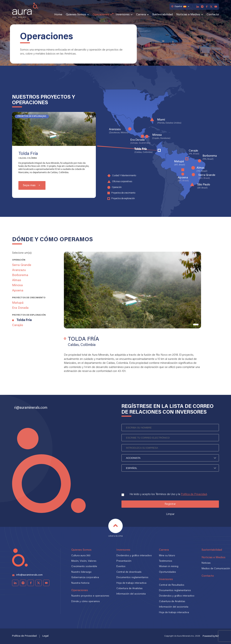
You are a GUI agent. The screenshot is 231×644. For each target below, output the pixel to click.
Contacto (213, 15)
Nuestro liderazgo (81, 572)
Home (58, 15)
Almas (17, 280)
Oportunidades (167, 572)
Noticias (206, 563)
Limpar (170, 514)
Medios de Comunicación (216, 569)
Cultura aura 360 (81, 556)
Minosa (17, 285)
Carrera (141, 15)
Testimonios (166, 561)
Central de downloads (129, 572)
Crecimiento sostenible (84, 567)
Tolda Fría (24, 320)
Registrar (170, 504)
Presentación (124, 561)
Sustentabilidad (163, 15)
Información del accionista (131, 594)
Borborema (20, 275)
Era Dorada (20, 308)
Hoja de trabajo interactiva (131, 583)
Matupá (18, 303)
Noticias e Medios (188, 15)
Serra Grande (22, 265)
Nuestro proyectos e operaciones (90, 596)
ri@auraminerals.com (31, 408)
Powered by (211, 636)
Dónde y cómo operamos (86, 602)
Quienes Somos (76, 15)
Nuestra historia (80, 583)
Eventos (121, 567)
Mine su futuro (167, 556)
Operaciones (101, 15)
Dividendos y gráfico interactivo (134, 556)
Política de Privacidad (194, 494)
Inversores (123, 15)
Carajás (18, 325)
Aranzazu (19, 270)
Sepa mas (29, 185)
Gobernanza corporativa (85, 578)
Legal (45, 636)
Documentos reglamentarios (132, 578)
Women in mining (169, 567)
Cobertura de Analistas (129, 589)
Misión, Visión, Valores (84, 561)
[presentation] (149, 481)
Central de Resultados (172, 585)
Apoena (18, 291)
